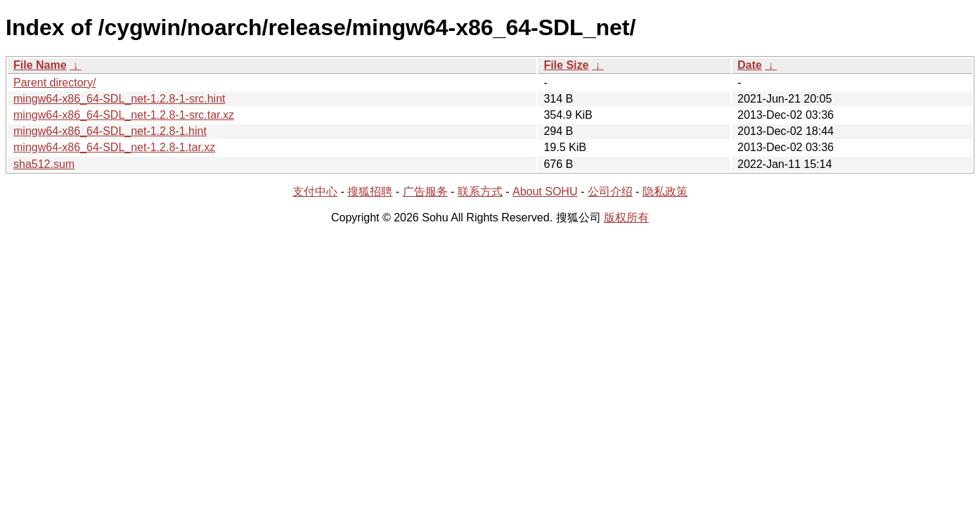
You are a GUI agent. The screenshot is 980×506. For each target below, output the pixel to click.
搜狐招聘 (370, 192)
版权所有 (626, 218)
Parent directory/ (54, 83)
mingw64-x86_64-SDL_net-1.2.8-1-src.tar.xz (124, 115)
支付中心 (315, 192)
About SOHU (545, 192)
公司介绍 (610, 192)
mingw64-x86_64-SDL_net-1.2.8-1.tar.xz (114, 147)
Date (750, 65)
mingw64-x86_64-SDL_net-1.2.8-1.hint (110, 131)
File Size (566, 65)
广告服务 (425, 192)
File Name (40, 65)
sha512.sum (44, 164)
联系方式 (480, 192)
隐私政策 (665, 192)
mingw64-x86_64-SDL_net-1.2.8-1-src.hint (119, 99)
